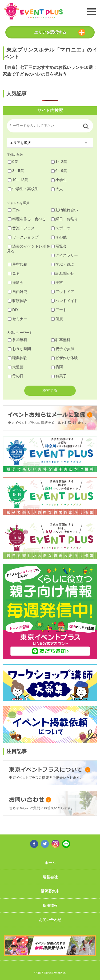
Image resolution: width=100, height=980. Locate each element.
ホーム (50, 863)
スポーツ (61, 228)
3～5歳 (16, 171)
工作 (14, 210)
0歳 (13, 162)
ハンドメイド (65, 301)
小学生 (59, 180)
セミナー (18, 319)
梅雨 (57, 367)
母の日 (16, 376)
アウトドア (63, 292)
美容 (57, 283)
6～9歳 (59, 171)
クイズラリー (65, 255)
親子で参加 (63, 349)
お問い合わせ (50, 920)
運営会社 (50, 877)
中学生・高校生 (23, 189)
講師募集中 (50, 891)
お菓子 (59, 376)
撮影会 (16, 283)
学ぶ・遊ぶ (63, 264)
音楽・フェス (21, 228)
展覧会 (59, 246)
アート (59, 310)
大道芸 (16, 367)
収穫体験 (18, 301)
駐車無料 (61, 340)
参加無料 (18, 340)
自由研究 (18, 292)
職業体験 (18, 358)
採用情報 (50, 905)
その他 (59, 237)
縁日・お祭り (65, 219)
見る (14, 273)
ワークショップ (23, 237)
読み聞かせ (63, 273)
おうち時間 (19, 349)
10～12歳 (18, 180)
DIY (13, 310)
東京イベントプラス (33, 11)
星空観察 (18, 264)
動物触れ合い (65, 210)
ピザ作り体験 (65, 358)
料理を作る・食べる (27, 219)
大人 (57, 189)
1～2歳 (59, 162)
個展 (57, 319)
